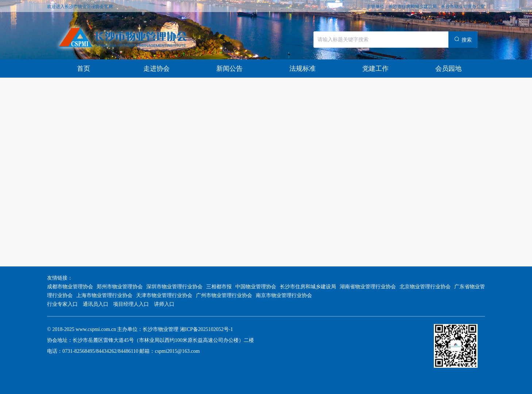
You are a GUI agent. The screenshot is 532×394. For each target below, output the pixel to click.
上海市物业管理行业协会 (104, 295)
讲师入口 (164, 304)
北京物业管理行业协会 (425, 287)
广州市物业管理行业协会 (224, 295)
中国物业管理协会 (256, 287)
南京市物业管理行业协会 (284, 295)
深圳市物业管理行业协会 (174, 287)
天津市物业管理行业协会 (164, 295)
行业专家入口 (63, 304)
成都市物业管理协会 (70, 287)
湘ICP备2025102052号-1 (206, 329)
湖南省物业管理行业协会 (368, 287)
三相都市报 (219, 287)
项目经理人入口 (131, 304)
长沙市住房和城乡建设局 (308, 287)
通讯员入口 (96, 304)
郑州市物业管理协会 (120, 287)
